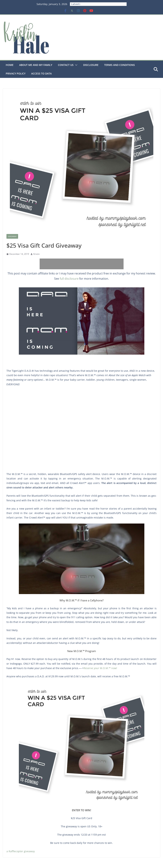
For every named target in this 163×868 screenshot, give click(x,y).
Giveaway (12, 236)
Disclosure (91, 65)
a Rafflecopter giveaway (21, 851)
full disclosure (69, 279)
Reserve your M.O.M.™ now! (100, 668)
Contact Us (66, 65)
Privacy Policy (16, 73)
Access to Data (41, 73)
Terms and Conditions (120, 65)
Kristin (36, 254)
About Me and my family (36, 65)
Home (10, 65)
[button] (75, 65)
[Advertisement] (82, 264)
